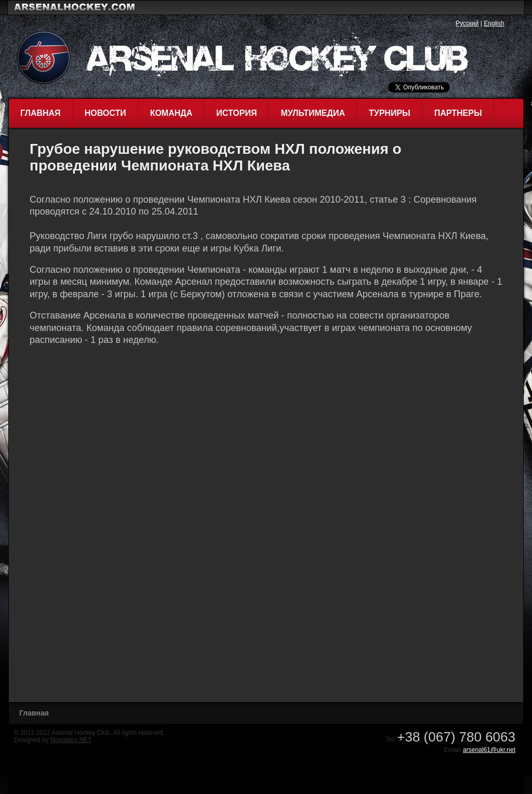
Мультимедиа (313, 113)
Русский (467, 23)
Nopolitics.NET (71, 740)
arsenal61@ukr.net (489, 750)
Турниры (390, 113)
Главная (41, 113)
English (494, 23)
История (236, 113)
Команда (171, 113)
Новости (105, 113)
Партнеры (458, 113)
